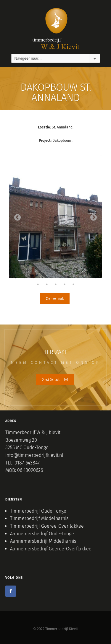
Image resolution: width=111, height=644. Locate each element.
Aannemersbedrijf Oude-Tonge (42, 534)
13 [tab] (56, 284)
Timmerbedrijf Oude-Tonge (38, 511)
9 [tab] (87, 278)
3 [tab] (33, 278)
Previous (17, 218)
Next (94, 218)
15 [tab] (73, 284)
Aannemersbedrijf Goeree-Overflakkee (51, 549)
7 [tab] (69, 278)
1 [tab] (16, 278)
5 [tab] (51, 278)
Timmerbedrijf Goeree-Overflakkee (47, 526)
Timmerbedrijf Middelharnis (39, 518)
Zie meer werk (55, 298)
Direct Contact (55, 379)
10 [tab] (96, 278)
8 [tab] (78, 278)
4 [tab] (42, 278)
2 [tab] (25, 278)
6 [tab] (60, 278)
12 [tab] (47, 284)
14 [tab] (65, 284)
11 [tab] (38, 284)
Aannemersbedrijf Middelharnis (43, 541)
